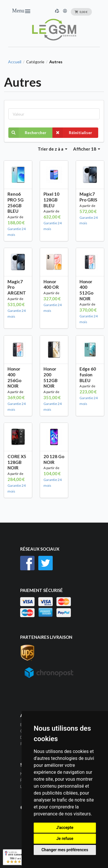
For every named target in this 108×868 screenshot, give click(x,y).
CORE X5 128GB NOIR (17, 462)
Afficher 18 (87, 149)
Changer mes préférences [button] (65, 850)
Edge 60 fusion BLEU (88, 374)
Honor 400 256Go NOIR (14, 377)
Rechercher (27, 133)
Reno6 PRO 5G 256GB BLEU (16, 202)
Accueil (15, 62)
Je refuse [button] (65, 839)
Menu (22, 11)
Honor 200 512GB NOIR (51, 377)
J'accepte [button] (65, 828)
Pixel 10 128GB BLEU (51, 200)
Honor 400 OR (51, 284)
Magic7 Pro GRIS (88, 197)
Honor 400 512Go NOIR (86, 290)
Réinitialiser (72, 133)
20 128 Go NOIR (54, 459)
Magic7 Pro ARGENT (17, 287)
